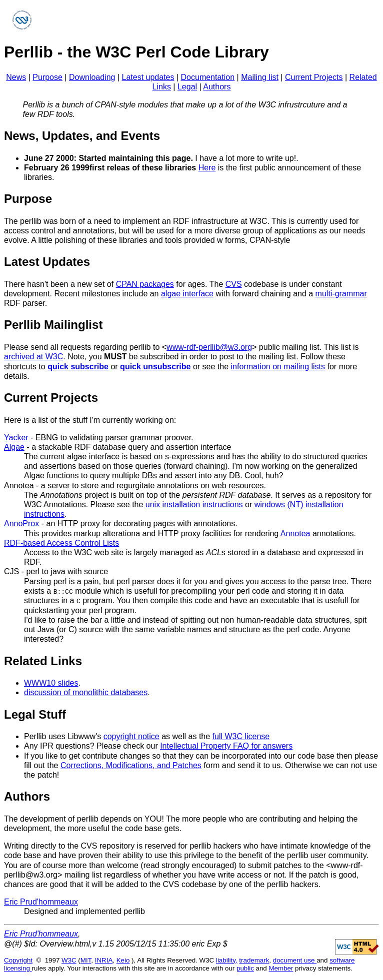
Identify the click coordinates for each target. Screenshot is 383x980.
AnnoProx (21, 523)
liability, (227, 960)
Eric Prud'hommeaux (41, 901)
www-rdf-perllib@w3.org (209, 347)
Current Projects (314, 77)
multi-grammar (341, 294)
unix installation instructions (194, 504)
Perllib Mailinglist (53, 325)
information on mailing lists (278, 367)
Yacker (16, 438)
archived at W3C (33, 357)
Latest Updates (47, 262)
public (245, 968)
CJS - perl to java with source (56, 571)
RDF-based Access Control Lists (61, 543)
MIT (86, 960)
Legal (187, 87)
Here (207, 168)
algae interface (187, 294)
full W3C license (241, 736)
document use (295, 960)
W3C (69, 960)
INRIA (104, 960)
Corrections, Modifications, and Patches (131, 765)
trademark (254, 960)
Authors (217, 87)
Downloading (92, 77)
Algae (14, 447)
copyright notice (131, 736)
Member (281, 968)
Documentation (208, 77)
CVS (234, 284)
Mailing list (260, 77)
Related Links (43, 660)
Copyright (18, 960)
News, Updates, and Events (82, 136)
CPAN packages (145, 284)
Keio (123, 960)
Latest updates (148, 77)
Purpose (47, 77)
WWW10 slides (51, 682)
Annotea (19, 486)
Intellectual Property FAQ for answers (226, 746)
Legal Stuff (35, 714)
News (16, 77)
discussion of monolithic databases (86, 692)
